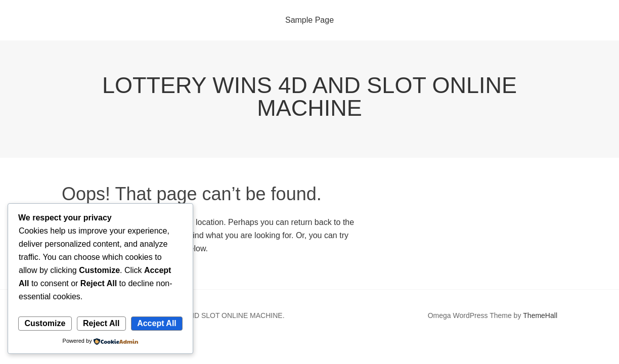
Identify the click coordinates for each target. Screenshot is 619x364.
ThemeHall (540, 315)
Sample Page (309, 20)
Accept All (157, 323)
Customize (45, 323)
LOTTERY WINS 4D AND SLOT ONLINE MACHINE (309, 97)
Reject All (101, 323)
